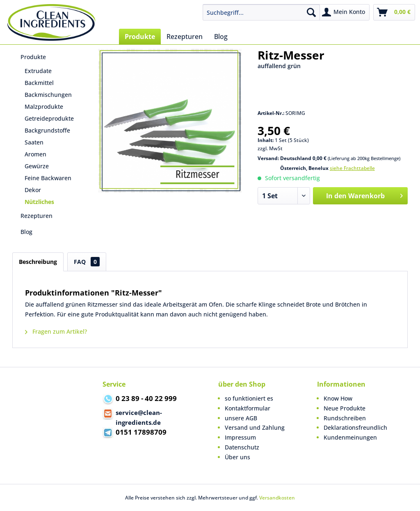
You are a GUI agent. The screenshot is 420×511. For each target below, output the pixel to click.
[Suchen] (311, 12)
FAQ (87, 262)
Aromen (35, 154)
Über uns (237, 457)
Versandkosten (277, 498)
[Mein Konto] (344, 12)
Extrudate (38, 71)
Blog (26, 232)
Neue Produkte (345, 408)
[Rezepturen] (185, 37)
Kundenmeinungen (350, 437)
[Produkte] (140, 37)
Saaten (34, 142)
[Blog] (221, 37)
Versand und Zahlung (255, 427)
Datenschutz (242, 447)
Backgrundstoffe (47, 130)
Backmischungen (48, 95)
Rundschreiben (345, 418)
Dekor (33, 190)
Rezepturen (37, 216)
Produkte (33, 57)
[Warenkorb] (394, 12)
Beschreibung (38, 262)
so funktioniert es (249, 398)
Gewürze (37, 166)
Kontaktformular (248, 408)
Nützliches (39, 202)
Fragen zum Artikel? (56, 331)
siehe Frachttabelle (352, 168)
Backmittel (39, 83)
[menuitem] (261, 12)
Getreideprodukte (49, 118)
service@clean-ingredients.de (132, 417)
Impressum (240, 437)
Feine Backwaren (48, 178)
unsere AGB (241, 418)
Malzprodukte (44, 107)
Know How (338, 398)
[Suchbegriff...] (261, 12)
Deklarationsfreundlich (355, 427)
